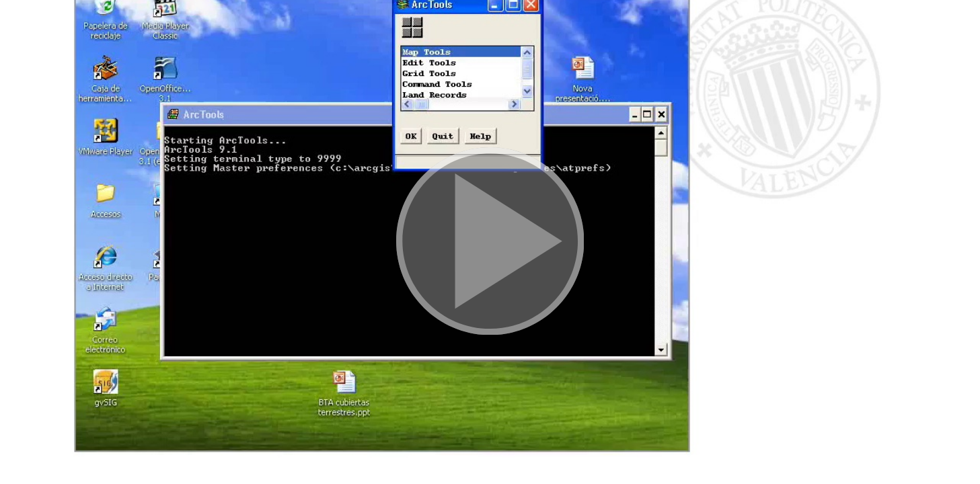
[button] (490, 242)
